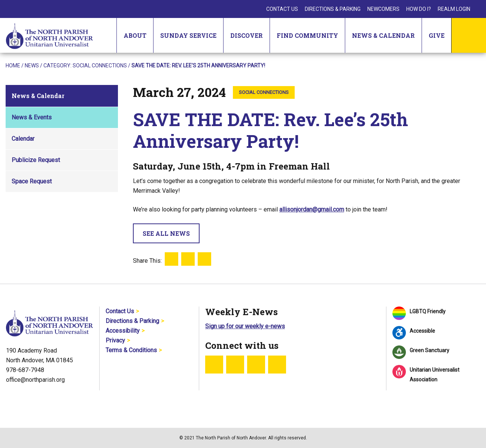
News (32, 65)
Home (13, 65)
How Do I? (419, 9)
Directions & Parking (333, 9)
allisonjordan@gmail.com (312, 209)
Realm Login (454, 9)
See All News (166, 233)
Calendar (23, 139)
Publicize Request (36, 160)
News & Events (32, 117)
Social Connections (100, 65)
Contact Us (282, 9)
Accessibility (123, 331)
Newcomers (383, 9)
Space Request (32, 181)
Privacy (115, 340)
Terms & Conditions (131, 350)
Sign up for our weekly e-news (245, 326)
